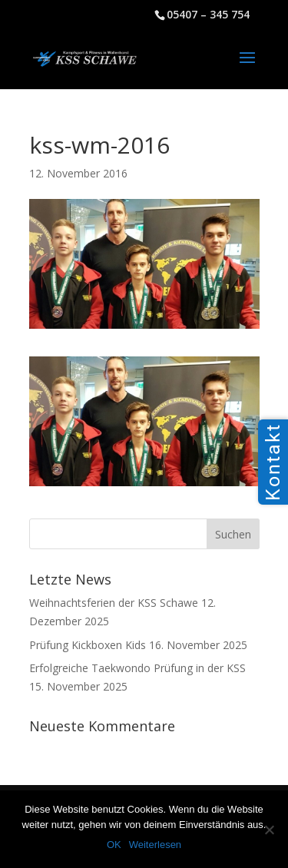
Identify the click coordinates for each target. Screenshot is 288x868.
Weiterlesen (155, 845)
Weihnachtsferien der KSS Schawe (114, 603)
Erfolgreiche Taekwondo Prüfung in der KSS (137, 668)
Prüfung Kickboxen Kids (88, 645)
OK (114, 845)
